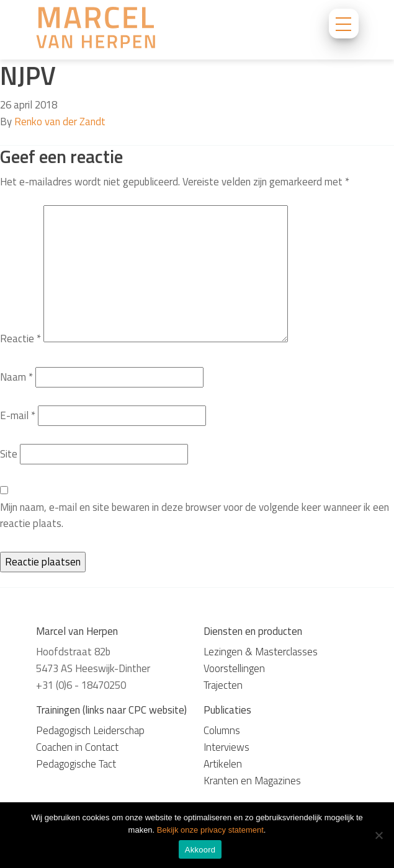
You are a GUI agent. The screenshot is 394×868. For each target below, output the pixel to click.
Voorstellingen (234, 668)
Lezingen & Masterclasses (261, 652)
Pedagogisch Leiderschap (90, 730)
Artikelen (223, 764)
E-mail (18, 415)
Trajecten (223, 685)
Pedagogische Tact (76, 764)
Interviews (226, 747)
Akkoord (200, 850)
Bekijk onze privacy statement (210, 830)
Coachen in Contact (77, 747)
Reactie (20, 339)
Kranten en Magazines (252, 781)
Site (9, 454)
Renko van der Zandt (60, 122)
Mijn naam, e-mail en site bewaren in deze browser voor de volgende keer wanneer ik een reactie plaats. (195, 516)
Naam (16, 377)
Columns (222, 730)
